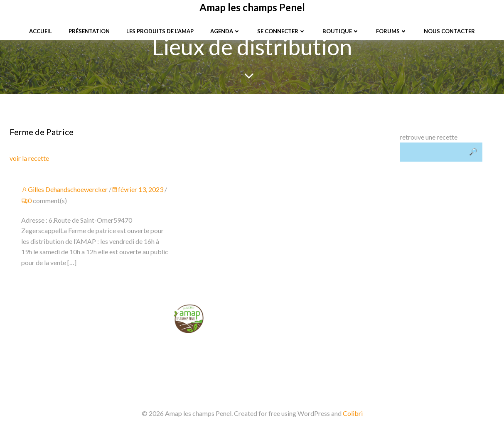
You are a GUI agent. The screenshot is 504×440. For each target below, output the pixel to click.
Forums (392, 31)
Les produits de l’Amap (160, 31)
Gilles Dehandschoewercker (65, 190)
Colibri (353, 416)
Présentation (89, 31)
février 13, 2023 (138, 190)
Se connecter (282, 31)
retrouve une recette (428, 137)
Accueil (41, 31)
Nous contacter (449, 31)
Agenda (225, 31)
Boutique (341, 31)
